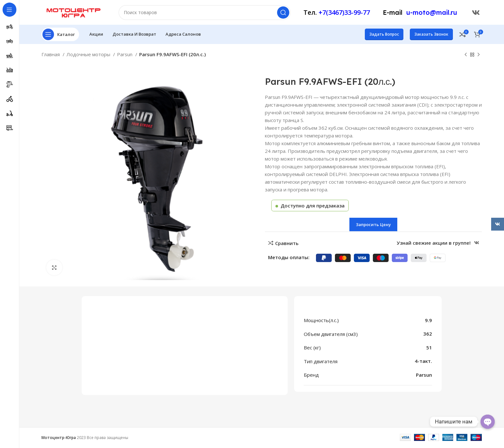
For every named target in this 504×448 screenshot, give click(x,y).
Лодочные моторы (89, 55)
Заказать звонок (431, 35)
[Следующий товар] (479, 56)
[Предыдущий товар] (466, 56)
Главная (51, 55)
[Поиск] (205, 13)
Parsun (125, 55)
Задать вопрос (384, 35)
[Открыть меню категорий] (60, 35)
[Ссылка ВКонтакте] (476, 13)
